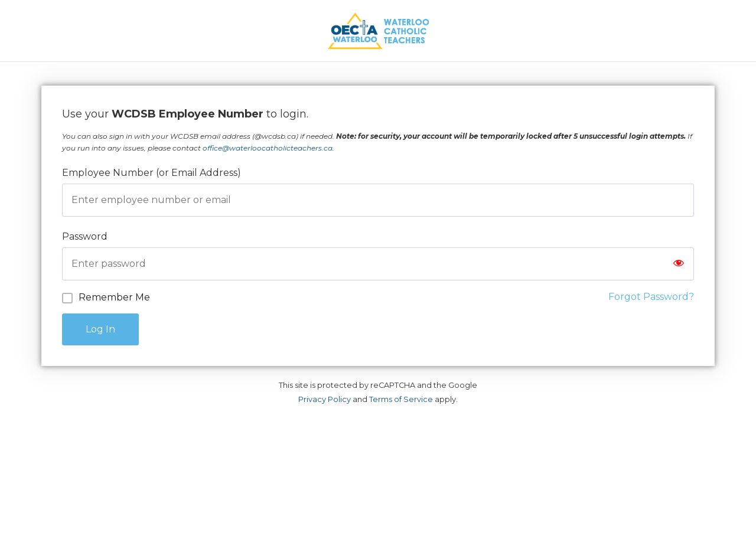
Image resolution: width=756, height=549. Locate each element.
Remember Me (114, 297)
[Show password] (679, 264)
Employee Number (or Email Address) (151, 173)
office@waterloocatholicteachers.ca (268, 148)
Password (85, 236)
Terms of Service (401, 399)
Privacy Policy (325, 399)
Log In (100, 329)
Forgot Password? (651, 297)
